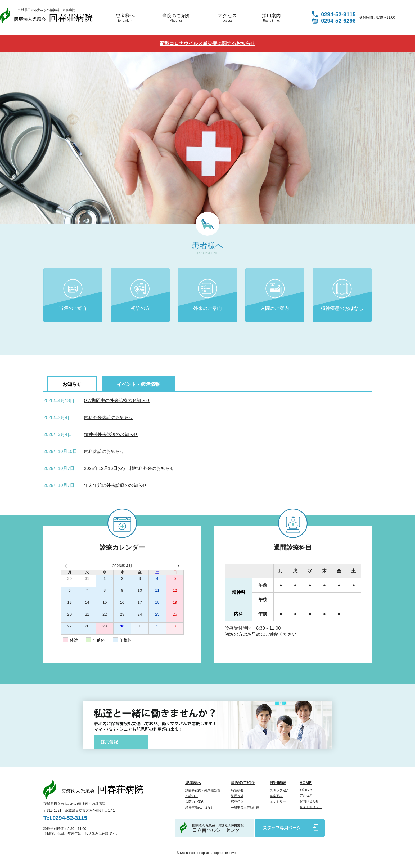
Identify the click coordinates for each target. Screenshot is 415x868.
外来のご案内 (207, 308)
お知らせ (306, 790)
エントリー (278, 802)
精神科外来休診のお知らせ (111, 435)
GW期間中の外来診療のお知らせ (117, 401)
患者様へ (125, 18)
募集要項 (276, 796)
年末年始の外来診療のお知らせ (115, 485)
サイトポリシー (311, 807)
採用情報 (278, 783)
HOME (306, 783)
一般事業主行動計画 (245, 808)
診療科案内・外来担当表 (203, 790)
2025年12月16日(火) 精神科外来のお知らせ (129, 468)
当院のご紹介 (176, 18)
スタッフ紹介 (279, 790)
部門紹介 (237, 802)
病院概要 (237, 790)
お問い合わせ (309, 801)
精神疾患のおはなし (342, 308)
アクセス (228, 18)
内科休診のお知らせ (104, 451)
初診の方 (140, 308)
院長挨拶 (237, 796)
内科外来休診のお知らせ (109, 418)
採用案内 (271, 18)
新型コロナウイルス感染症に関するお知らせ (207, 43)
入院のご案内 (275, 308)
